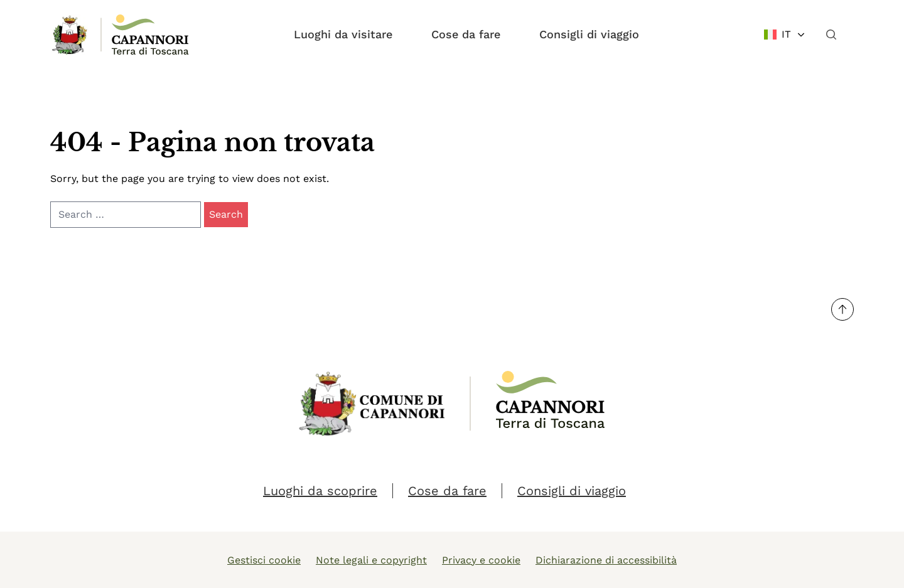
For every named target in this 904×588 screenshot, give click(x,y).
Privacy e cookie (481, 560)
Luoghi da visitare (343, 34)
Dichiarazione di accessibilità (606, 560)
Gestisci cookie (264, 560)
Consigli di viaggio (589, 34)
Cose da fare (466, 34)
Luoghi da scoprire (320, 491)
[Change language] (785, 35)
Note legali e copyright (371, 560)
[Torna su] (842, 309)
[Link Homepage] (70, 35)
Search (226, 214)
